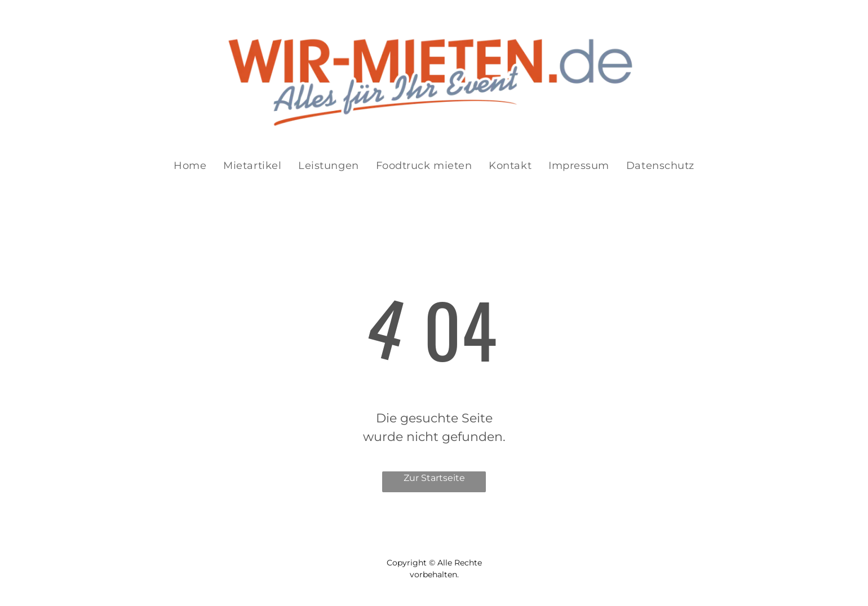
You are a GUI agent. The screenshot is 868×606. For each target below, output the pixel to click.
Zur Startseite (434, 478)
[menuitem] (190, 166)
